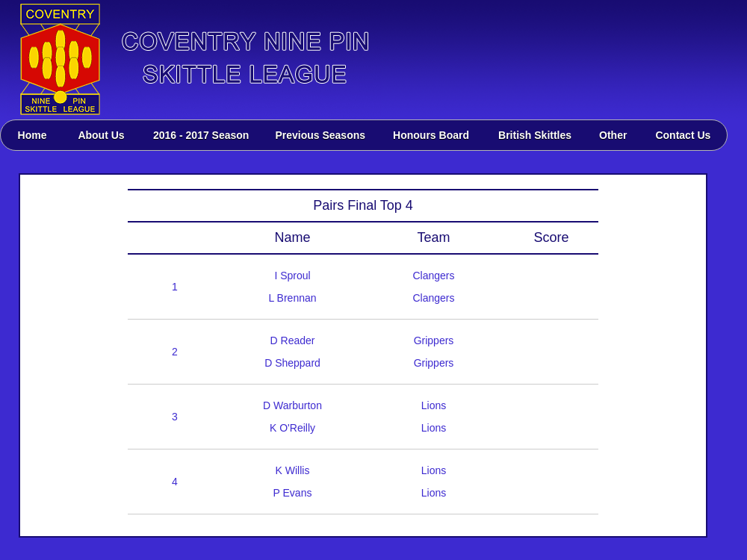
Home (32, 135)
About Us (101, 135)
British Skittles (535, 135)
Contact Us (683, 135)
